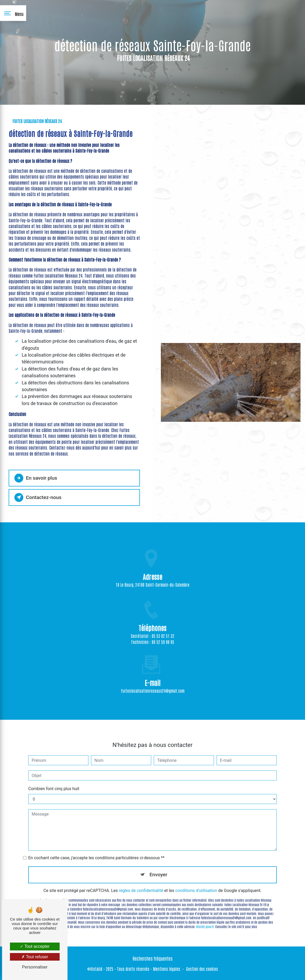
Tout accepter (35, 946)
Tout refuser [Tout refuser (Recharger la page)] (35, 957)
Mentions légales (167, 969)
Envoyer (159, 867)
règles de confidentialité (141, 882)
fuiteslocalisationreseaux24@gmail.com (153, 683)
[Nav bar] (13, 13)
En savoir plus (36, 478)
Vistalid (96, 969)
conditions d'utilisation (196, 882)
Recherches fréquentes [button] (152, 958)
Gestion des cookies (202, 969)
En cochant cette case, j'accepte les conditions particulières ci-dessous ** (96, 850)
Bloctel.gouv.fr (205, 918)
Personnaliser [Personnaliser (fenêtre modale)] (35, 967)
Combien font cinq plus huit (54, 781)
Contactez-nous (38, 497)
